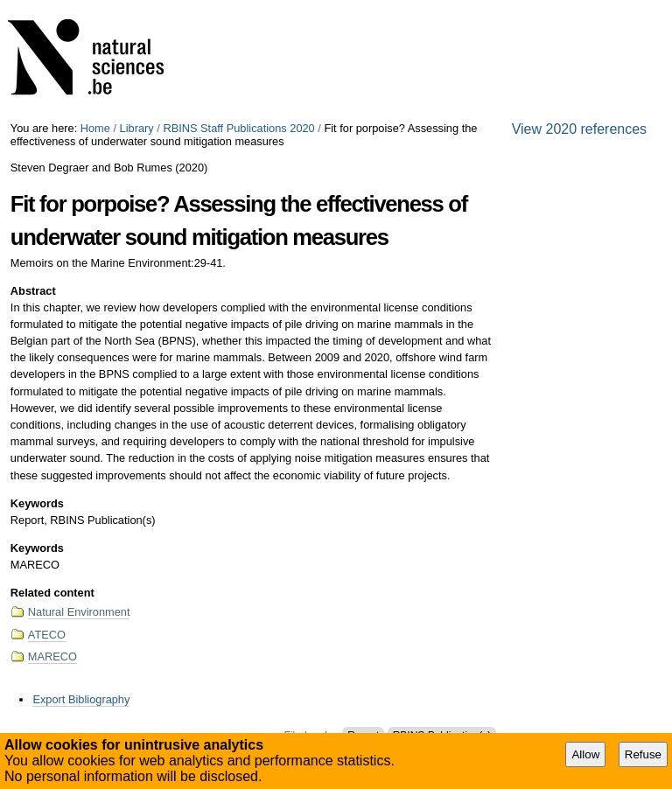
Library (137, 128)
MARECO (52, 656)
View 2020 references (579, 129)
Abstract (33, 291)
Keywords (37, 503)
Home (95, 128)
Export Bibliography (81, 699)
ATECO (47, 635)
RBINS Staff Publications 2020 (238, 128)
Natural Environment (79, 612)
